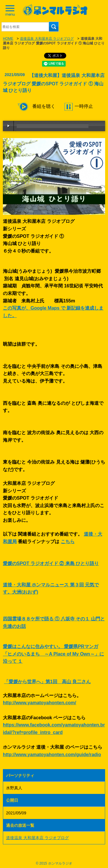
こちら (68, 542)
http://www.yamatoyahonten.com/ (40, 703)
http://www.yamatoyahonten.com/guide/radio (52, 755)
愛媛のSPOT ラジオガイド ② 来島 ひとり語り (51, 563)
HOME (8, 39)
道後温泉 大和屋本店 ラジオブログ (47, 39)
